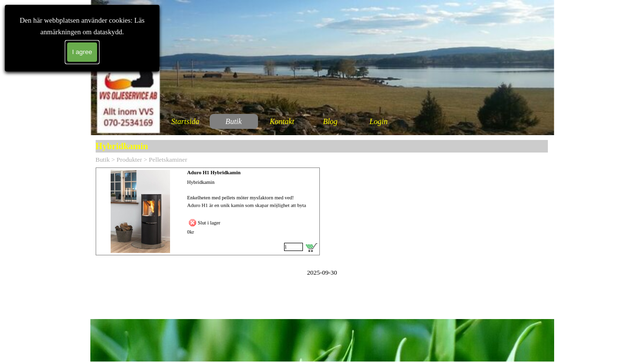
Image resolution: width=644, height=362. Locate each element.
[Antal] (293, 247)
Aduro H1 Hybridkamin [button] (214, 173)
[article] (208, 211)
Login (379, 121)
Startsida (186, 121)
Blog (330, 121)
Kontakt (282, 121)
